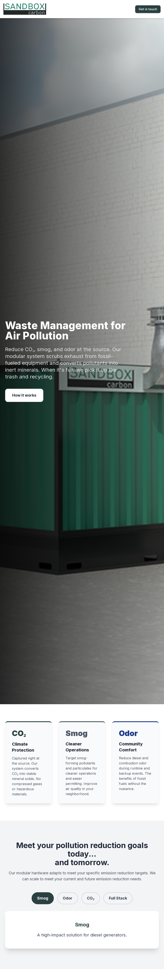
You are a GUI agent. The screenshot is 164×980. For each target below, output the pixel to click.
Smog (43, 898)
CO (91, 898)
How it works (24, 395)
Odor (68, 898)
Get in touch (148, 9)
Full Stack (118, 898)
